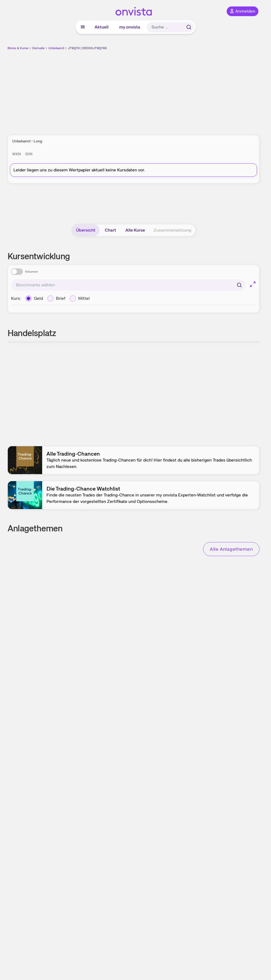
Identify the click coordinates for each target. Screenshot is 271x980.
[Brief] (56, 298)
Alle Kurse (135, 230)
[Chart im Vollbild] (253, 284)
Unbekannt (56, 48)
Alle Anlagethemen (231, 549)
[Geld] (34, 298)
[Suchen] (239, 285)
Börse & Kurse (18, 48)
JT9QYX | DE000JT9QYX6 (87, 48)
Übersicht (86, 230)
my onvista (130, 27)
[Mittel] (80, 298)
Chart (110, 230)
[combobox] (128, 285)
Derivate (38, 48)
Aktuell (102, 27)
